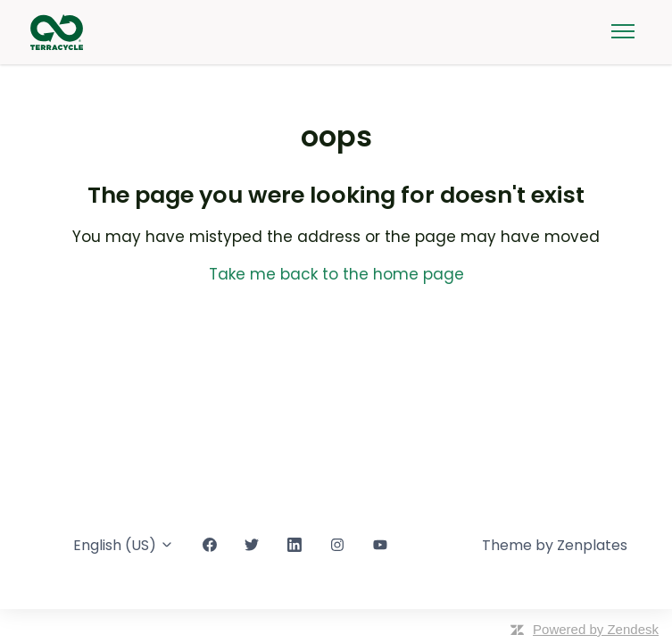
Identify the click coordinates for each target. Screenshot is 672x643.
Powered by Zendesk (596, 629)
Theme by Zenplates (555, 545)
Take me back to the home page (336, 274)
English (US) (124, 545)
